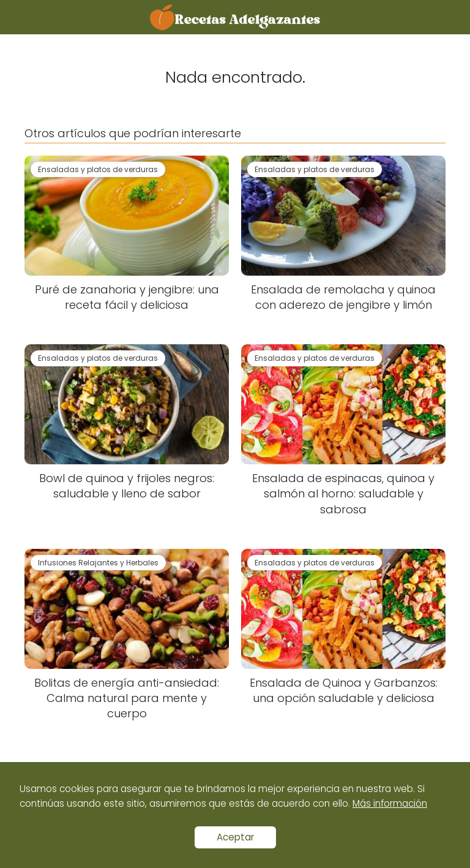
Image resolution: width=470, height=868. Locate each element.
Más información (390, 803)
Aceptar (235, 837)
